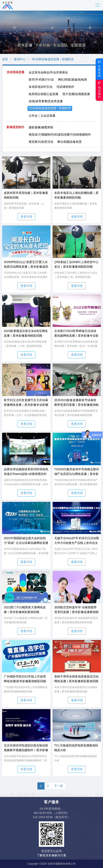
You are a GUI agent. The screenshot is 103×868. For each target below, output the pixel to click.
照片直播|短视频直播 (76, 94)
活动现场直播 (15, 72)
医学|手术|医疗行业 (41, 80)
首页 (5, 59)
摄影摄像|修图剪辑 (41, 127)
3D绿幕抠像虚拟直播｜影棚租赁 (53, 59)
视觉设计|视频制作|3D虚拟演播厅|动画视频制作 (60, 134)
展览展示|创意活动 (41, 142)
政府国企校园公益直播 (43, 94)
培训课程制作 (65, 87)
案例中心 (20, 59)
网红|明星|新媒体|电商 (73, 80)
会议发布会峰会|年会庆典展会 (48, 72)
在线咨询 (99, 69)
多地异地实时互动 (41, 87)
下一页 (58, 786)
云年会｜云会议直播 (42, 116)
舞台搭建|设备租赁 (70, 142)
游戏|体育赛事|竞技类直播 (46, 101)
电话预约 (99, 90)
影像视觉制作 (15, 127)
